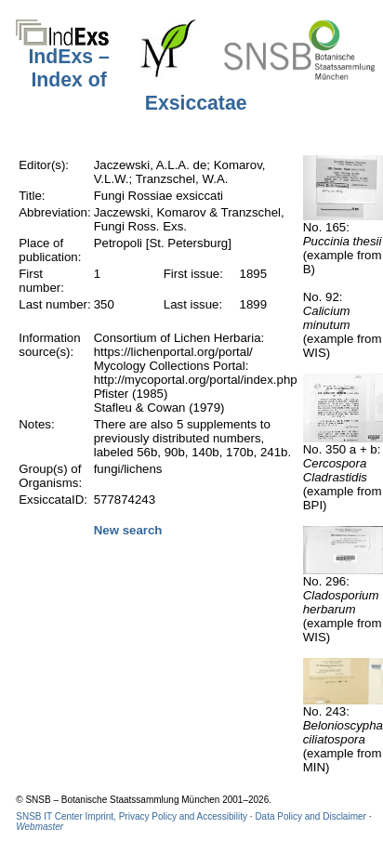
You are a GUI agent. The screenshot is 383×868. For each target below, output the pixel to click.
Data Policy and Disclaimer (310, 816)
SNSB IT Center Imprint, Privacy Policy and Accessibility (132, 816)
